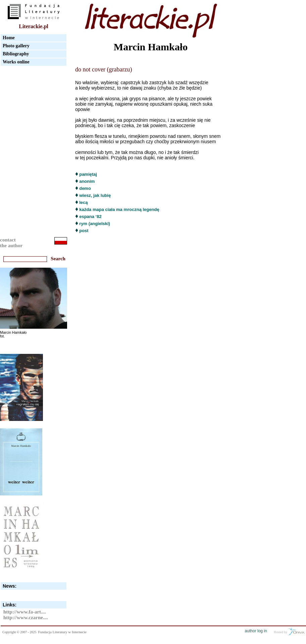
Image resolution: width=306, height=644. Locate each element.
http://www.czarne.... (26, 618)
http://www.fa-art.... (25, 612)
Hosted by (289, 632)
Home (9, 38)
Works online (16, 62)
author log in (256, 631)
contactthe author (11, 243)
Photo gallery (16, 46)
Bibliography (16, 54)
